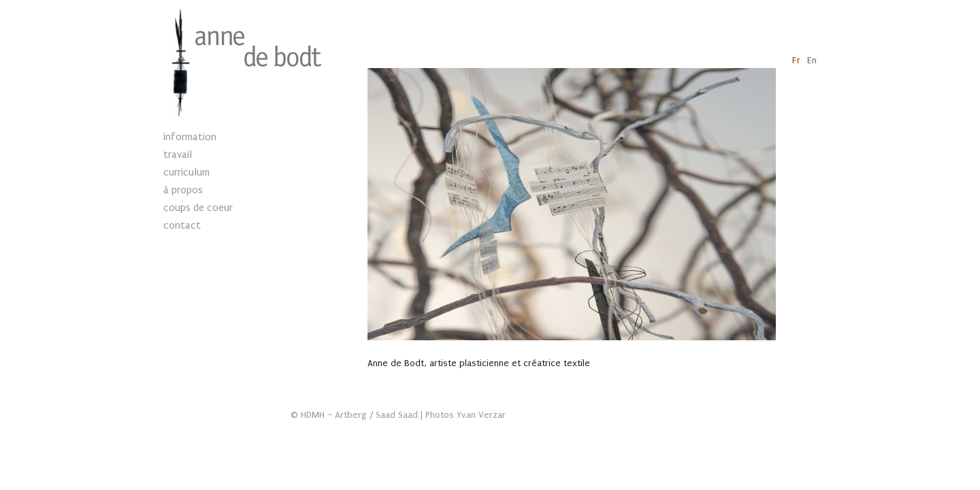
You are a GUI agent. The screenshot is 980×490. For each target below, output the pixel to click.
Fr (796, 61)
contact (182, 225)
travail (178, 154)
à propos (183, 190)
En (812, 61)
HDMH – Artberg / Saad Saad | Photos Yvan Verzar (403, 415)
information (190, 137)
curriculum (186, 172)
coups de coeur (198, 208)
